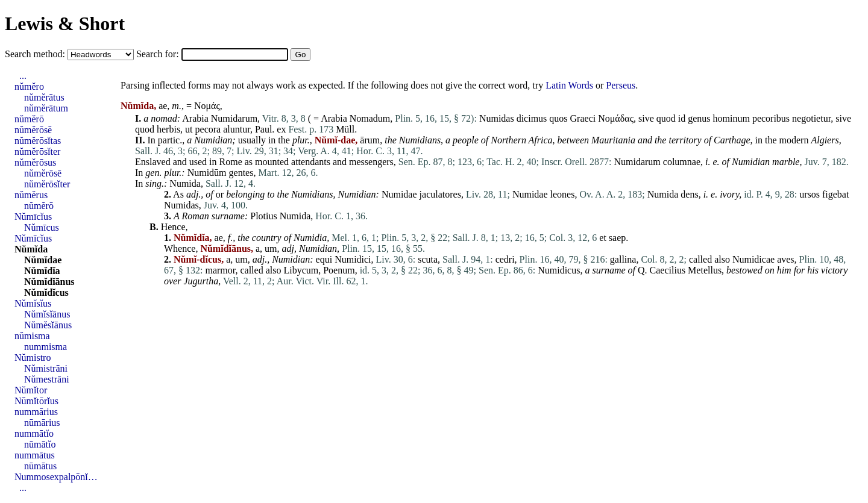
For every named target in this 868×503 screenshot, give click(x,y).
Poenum (339, 270)
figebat (835, 194)
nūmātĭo (40, 444)
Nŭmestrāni (47, 379)
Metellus (705, 270)
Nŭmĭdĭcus (46, 292)
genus (699, 118)
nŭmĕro (29, 86)
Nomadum (370, 118)
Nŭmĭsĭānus (47, 314)
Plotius (263, 216)
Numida (185, 183)
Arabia (195, 118)
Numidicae (753, 259)
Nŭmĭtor (31, 390)
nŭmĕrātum (46, 108)
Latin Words (569, 85)
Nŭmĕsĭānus (48, 325)
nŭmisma (32, 336)
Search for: (159, 54)
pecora (208, 129)
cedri (505, 259)
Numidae (399, 194)
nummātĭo (34, 433)
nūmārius (42, 423)
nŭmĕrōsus (35, 162)
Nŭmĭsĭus (33, 303)
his (813, 270)
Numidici (353, 259)
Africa (541, 140)
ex (281, 129)
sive (646, 118)
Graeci (583, 118)
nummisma (46, 347)
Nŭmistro (33, 358)
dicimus (532, 118)
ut (189, 129)
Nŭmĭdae (43, 260)
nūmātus (40, 466)
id (682, 118)
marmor (220, 270)
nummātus (35, 455)
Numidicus (559, 270)
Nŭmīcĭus (33, 217)
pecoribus (771, 118)
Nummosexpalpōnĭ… (56, 477)
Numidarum (234, 118)
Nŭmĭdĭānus (49, 282)
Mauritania (613, 140)
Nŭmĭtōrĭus (36, 401)
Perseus (621, 85)
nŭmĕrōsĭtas (38, 141)
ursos (810, 194)
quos (558, 118)
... (23, 76)
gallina (623, 259)
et (603, 238)
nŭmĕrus (31, 195)
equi (324, 259)
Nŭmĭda (31, 249)
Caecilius (668, 270)
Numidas (497, 118)
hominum (731, 118)
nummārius (36, 412)
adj (192, 194)
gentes (241, 173)
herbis (168, 129)
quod (666, 118)
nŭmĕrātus (44, 97)
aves (785, 259)
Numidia (310, 238)
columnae (682, 162)
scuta (428, 259)
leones (563, 194)
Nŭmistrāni (46, 368)
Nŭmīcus (42, 227)
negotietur (811, 118)
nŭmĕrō (29, 119)
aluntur (237, 129)
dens (689, 194)
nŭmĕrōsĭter (37, 152)
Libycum (301, 270)
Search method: (36, 54)
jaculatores (440, 194)
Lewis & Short (65, 23)
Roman (195, 216)
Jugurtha (201, 281)
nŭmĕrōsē (33, 130)
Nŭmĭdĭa (42, 271)
